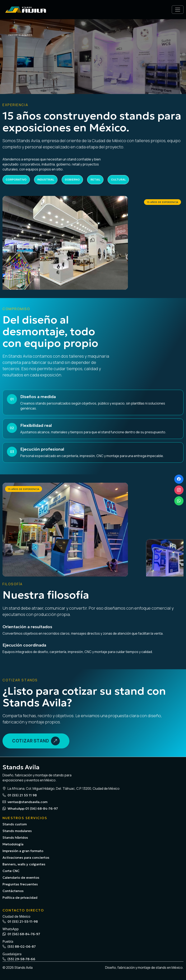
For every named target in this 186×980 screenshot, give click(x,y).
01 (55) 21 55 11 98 (20, 795)
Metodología (13, 844)
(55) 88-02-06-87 (19, 946)
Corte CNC (11, 871)
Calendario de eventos (21, 877)
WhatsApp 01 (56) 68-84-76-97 (30, 808)
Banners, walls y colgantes (24, 864)
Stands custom (15, 824)
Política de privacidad (20, 897)
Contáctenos (13, 891)
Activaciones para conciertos (26, 857)
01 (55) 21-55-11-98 (20, 921)
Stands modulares (17, 831)
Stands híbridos (15, 837)
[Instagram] (179, 490)
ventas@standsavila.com (25, 802)
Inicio (13, 35)
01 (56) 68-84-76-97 (21, 934)
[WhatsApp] (179, 501)
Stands (27, 35)
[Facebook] (179, 479)
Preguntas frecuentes (20, 884)
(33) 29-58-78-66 (19, 959)
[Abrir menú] (178, 10)
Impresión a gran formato (23, 851)
